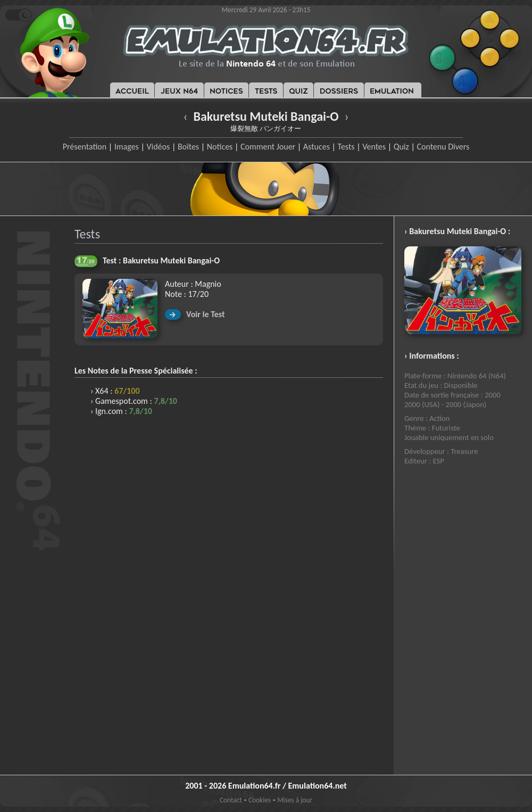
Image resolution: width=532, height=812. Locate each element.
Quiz (401, 147)
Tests (346, 147)
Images (127, 147)
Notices (220, 147)
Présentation (85, 147)
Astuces (317, 147)
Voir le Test (206, 314)
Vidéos (158, 147)
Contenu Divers (443, 147)
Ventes (374, 147)
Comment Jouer (268, 147)
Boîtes (188, 147)
